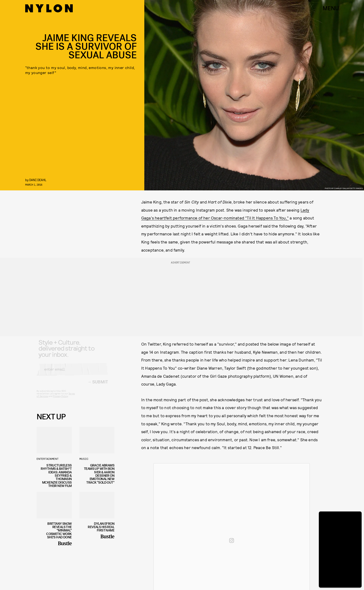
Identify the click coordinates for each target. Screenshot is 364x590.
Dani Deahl (38, 180)
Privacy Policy (61, 400)
